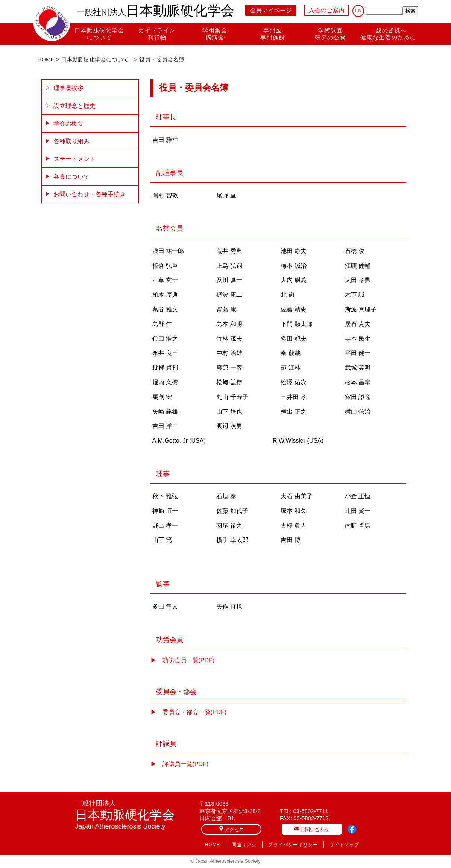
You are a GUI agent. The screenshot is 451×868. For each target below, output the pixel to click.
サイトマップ (344, 845)
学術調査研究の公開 (330, 34)
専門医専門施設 (273, 34)
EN (358, 11)
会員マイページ (271, 10)
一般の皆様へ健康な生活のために (388, 34)
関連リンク (244, 845)
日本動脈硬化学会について (99, 34)
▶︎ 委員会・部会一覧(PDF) (189, 712)
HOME (46, 59)
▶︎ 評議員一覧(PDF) (180, 764)
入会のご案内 (326, 10)
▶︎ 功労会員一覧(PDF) (183, 660)
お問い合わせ (312, 829)
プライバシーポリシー (293, 845)
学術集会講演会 (215, 34)
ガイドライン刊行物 (157, 34)
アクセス (231, 829)
